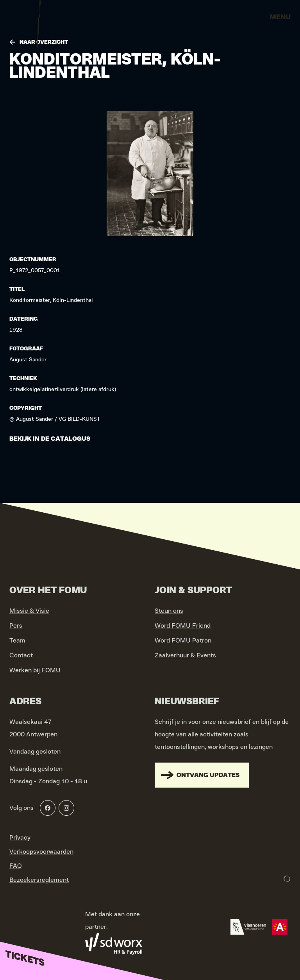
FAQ (16, 866)
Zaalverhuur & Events (185, 655)
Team (17, 641)
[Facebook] (48, 808)
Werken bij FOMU (35, 670)
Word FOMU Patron (183, 641)
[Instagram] (66, 808)
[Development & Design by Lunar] (287, 879)
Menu (280, 17)
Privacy (20, 838)
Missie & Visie (29, 611)
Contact (21, 655)
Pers (16, 626)
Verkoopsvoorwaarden (41, 852)
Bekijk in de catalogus (50, 439)
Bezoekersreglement (39, 880)
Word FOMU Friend (183, 626)
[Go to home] (39, 20)
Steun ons (169, 611)
